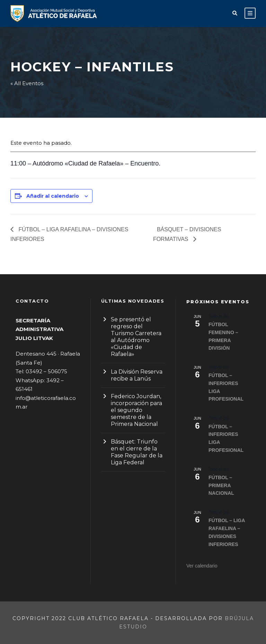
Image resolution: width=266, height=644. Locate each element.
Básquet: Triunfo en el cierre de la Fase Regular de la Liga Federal (137, 452)
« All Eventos (27, 83)
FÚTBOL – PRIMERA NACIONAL (221, 485)
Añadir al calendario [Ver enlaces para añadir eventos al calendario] (53, 196)
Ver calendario (202, 566)
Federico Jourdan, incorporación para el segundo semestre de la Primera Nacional (136, 410)
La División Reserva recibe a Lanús (137, 375)
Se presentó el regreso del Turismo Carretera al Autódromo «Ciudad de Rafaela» (136, 337)
